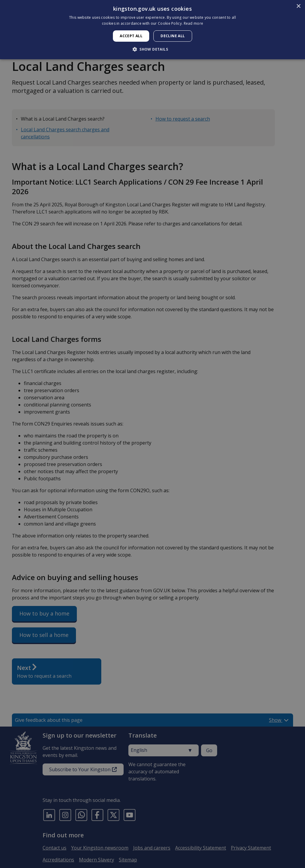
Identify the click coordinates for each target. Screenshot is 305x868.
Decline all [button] (173, 36)
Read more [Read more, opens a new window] (194, 23)
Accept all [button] (131, 36)
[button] (152, 49)
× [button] (298, 6)
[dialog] (152, 30)
